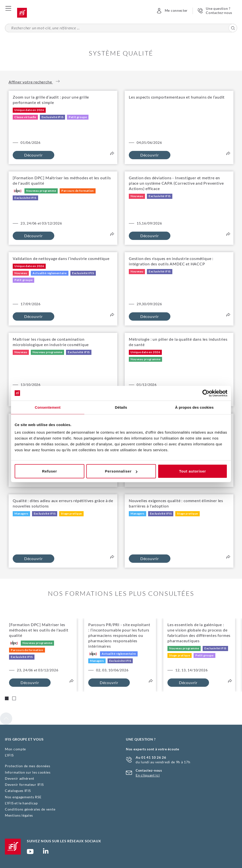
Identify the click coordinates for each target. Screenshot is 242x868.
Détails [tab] (121, 407)
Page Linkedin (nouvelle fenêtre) (46, 852)
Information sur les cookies (28, 772)
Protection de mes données (28, 766)
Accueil (22, 13)
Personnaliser (121, 471)
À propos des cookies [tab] (194, 407)
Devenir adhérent (20, 778)
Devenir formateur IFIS (24, 784)
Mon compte (15, 749)
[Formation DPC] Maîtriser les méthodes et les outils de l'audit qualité (62, 180)
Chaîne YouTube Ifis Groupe (30, 854)
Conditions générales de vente (30, 809)
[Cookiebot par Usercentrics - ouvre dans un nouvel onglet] (206, 393)
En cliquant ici (148, 775)
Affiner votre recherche (34, 82)
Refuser (49, 471)
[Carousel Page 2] (14, 698)
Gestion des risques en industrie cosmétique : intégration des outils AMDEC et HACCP (171, 261)
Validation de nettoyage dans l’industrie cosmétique (61, 258)
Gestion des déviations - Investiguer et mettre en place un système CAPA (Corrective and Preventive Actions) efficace (176, 183)
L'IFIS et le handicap (21, 803)
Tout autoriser (192, 471)
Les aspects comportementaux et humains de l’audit (177, 97)
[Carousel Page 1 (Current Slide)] (7, 698)
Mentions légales (19, 815)
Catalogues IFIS (18, 791)
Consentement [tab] (48, 407)
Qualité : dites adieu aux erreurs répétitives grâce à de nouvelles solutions (63, 503)
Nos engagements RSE (23, 797)
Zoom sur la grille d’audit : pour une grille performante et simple (51, 100)
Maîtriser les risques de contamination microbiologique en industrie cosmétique (51, 342)
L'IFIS (9, 755)
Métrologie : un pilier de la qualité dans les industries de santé (178, 342)
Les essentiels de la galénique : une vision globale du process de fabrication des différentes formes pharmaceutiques (199, 633)
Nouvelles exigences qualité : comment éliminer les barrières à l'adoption (176, 503)
